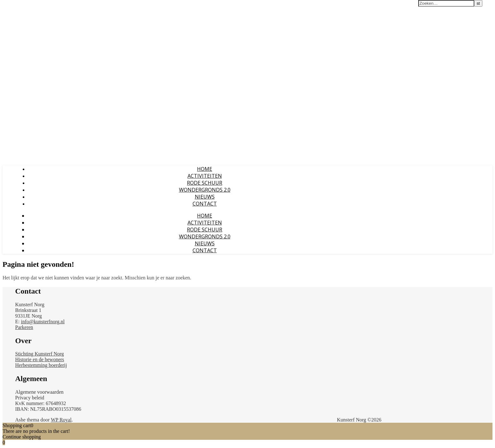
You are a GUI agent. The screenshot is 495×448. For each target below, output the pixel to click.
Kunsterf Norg (20, 6)
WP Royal (61, 420)
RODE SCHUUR (205, 183)
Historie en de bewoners (40, 359)
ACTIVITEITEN (205, 176)
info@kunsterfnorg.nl (43, 322)
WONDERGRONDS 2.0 (205, 190)
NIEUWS (205, 197)
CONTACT (205, 204)
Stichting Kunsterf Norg (39, 354)
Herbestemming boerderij (41, 365)
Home (205, 169)
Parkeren (24, 327)
